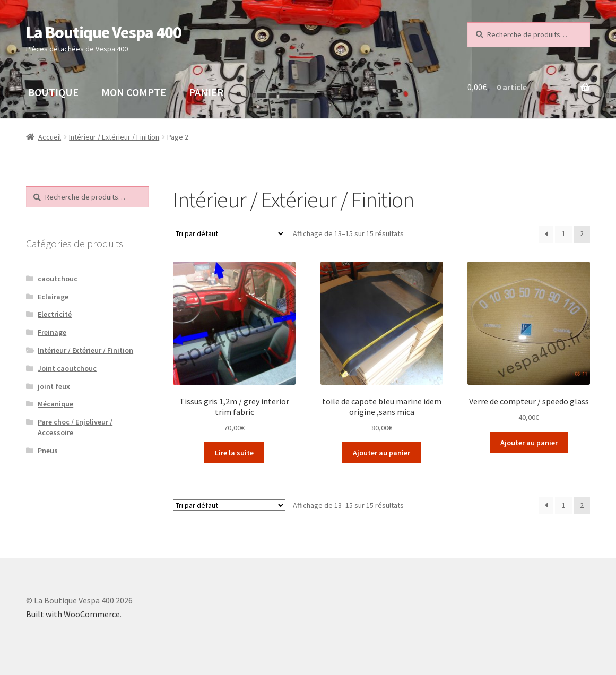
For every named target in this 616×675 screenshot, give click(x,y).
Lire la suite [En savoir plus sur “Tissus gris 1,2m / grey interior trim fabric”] (234, 453)
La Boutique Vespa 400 (104, 32)
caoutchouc (58, 279)
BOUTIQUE (53, 92)
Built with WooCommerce (73, 614)
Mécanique (55, 404)
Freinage (52, 332)
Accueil (50, 137)
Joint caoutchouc (67, 368)
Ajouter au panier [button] (381, 453)
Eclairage (53, 297)
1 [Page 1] (564, 233)
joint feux (54, 386)
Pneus (48, 451)
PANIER (206, 92)
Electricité (55, 314)
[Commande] (229, 233)
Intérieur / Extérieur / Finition (114, 137)
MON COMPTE (134, 92)
